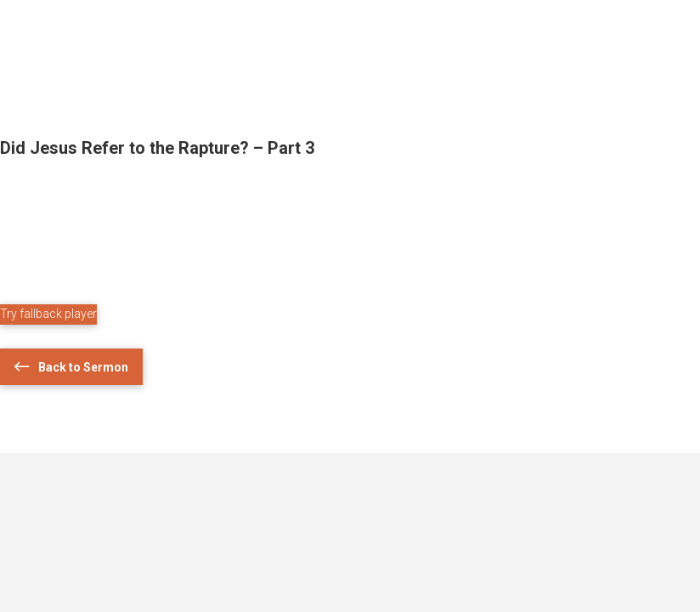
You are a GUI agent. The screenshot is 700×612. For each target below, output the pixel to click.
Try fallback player (48, 314)
